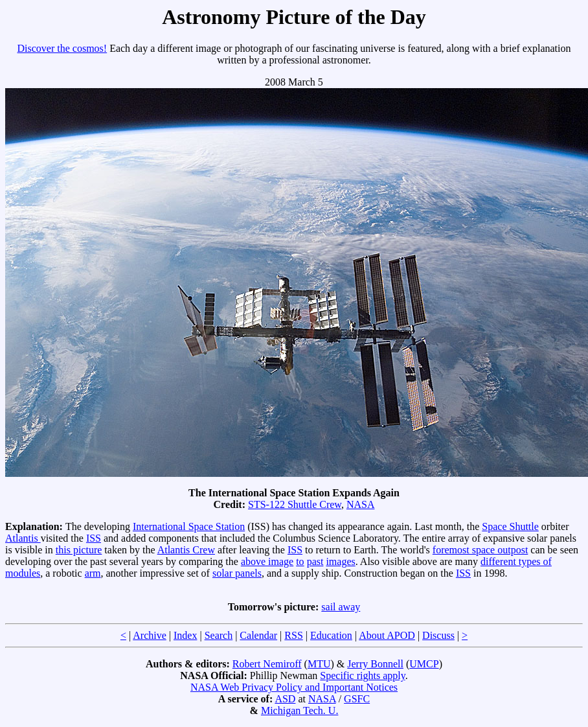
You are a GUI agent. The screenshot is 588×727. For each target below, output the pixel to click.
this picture (79, 550)
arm (93, 573)
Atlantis (23, 538)
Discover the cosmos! (62, 48)
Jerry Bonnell (375, 664)
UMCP (424, 664)
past (315, 561)
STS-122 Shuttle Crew (295, 504)
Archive (150, 635)
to (300, 561)
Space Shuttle (510, 526)
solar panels (237, 573)
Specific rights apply (362, 675)
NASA (361, 504)
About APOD (387, 635)
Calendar (258, 635)
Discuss (438, 635)
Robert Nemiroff (267, 664)
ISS (94, 538)
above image (267, 561)
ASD (285, 699)
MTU (319, 664)
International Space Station (189, 526)
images (340, 561)
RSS (293, 635)
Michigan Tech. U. (300, 710)
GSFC (357, 699)
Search (219, 635)
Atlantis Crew (186, 550)
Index (185, 635)
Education (331, 635)
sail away (341, 607)
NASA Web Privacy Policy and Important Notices (294, 687)
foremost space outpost (481, 550)
